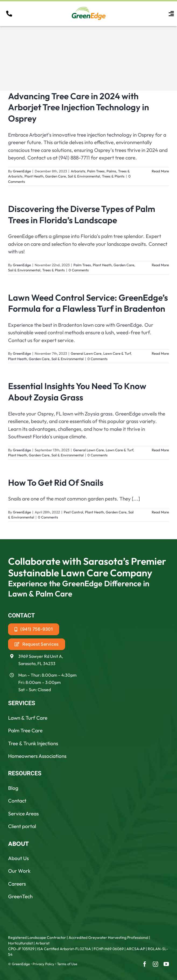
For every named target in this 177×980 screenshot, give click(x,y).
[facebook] (145, 964)
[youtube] (166, 964)
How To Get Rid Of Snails (56, 482)
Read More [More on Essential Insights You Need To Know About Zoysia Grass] (160, 450)
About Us (18, 858)
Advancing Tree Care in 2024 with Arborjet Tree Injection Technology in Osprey (79, 107)
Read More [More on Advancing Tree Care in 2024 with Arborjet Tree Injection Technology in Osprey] (160, 171)
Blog (13, 788)
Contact (17, 801)
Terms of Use (67, 964)
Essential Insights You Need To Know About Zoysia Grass (77, 392)
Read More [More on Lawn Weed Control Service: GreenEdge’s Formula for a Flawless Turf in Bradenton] (160, 353)
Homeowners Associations (37, 756)
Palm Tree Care (25, 730)
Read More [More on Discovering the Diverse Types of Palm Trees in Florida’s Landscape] (160, 265)
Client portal (22, 826)
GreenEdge (22, 171)
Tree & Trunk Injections (33, 743)
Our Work (19, 871)
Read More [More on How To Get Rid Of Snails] (160, 512)
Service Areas (23, 814)
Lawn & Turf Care (28, 718)
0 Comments (79, 270)
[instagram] (155, 964)
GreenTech (20, 896)
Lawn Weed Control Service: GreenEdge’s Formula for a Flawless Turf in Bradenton (88, 303)
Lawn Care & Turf (117, 353)
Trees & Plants (113, 176)
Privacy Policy (43, 964)
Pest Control (73, 512)
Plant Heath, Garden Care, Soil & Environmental (62, 176)
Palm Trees (96, 171)
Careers (17, 884)
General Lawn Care (86, 353)
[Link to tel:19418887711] (9, 14)
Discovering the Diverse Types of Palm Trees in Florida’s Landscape (82, 214)
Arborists (78, 171)
